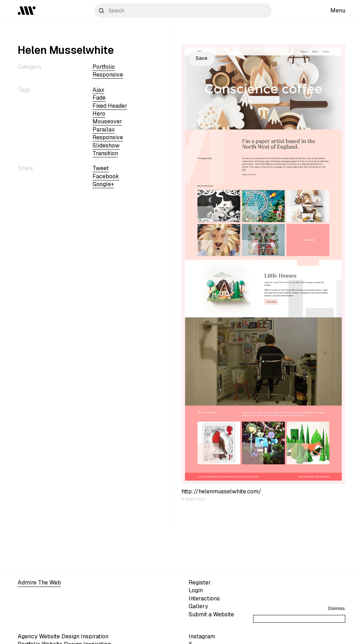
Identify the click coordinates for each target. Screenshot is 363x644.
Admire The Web (39, 583)
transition (105, 153)
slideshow (106, 145)
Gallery (198, 606)
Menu (338, 10)
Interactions (204, 598)
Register (200, 583)
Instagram (202, 636)
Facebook (106, 176)
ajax (98, 90)
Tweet (101, 168)
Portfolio (104, 67)
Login (196, 590)
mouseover (107, 121)
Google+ (103, 184)
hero (99, 114)
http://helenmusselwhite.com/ (221, 491)
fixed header (110, 106)
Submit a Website (211, 614)
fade (99, 98)
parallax (104, 130)
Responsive (108, 75)
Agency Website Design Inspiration (63, 636)
